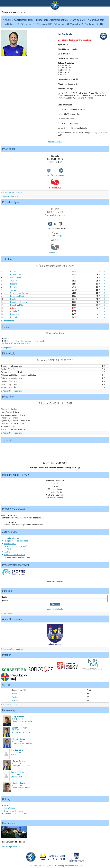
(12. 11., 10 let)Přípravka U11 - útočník (17, 730)
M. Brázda (29, 343)
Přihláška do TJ (10, 544)
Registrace (7, 614)
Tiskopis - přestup (11, 538)
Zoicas (26, 341)
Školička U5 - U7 (94, 24)
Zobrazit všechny (10, 704)
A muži (6, 20)
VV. (3, 522)
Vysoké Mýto (16, 278)
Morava (15, 701)
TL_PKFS (7, 549)
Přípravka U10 (45, 24)
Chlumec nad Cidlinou (19, 293)
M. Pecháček (10, 341)
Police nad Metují (17, 296)
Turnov (13, 290)
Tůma (13, 343)
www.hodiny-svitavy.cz (11, 846)
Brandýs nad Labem (19, 302)
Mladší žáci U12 (11, 24)
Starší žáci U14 (78, 20)
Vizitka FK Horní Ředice (12, 192)
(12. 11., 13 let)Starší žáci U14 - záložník (18, 741)
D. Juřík (20, 341)
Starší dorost (27, 20)
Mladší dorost (43, 20)
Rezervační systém (55, 581)
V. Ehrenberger (36, 341)
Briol (7, 339)
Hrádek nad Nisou (18, 305)
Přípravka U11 (28, 24)
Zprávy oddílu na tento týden (17, 557)
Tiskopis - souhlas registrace (16, 541)
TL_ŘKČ (7, 552)
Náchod (13, 317)
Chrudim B (15, 311)
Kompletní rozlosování (12, 391)
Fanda (14, 697)
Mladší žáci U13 (96, 20)
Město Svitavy (9, 808)
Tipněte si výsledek (11, 196)
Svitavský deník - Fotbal (13, 811)
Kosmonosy (15, 287)
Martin (14, 694)
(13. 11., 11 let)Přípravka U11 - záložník (17, 763)
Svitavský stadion (11, 805)
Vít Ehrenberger (56, 236)
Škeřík (7, 343)
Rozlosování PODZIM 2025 (14, 555)
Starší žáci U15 (60, 20)
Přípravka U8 (76, 24)
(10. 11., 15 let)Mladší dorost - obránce (18, 719)
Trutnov (13, 281)
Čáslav (13, 272)
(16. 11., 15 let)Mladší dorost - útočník (17, 785)
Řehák (46, 341)
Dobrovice (15, 314)
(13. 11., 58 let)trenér (13, 752)
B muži (15, 20)
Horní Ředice (51, 175)
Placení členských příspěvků (15, 546)
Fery (3, 515)
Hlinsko (13, 299)
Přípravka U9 (61, 24)
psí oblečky (59, 865)
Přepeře (14, 284)
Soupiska (7, 348)
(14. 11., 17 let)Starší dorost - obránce (17, 774)
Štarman (20, 343)
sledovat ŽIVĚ (55, 188)
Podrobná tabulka (10, 321)
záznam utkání (55, 253)
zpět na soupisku (55, 142)
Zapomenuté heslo (55, 609)
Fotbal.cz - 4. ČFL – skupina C (16, 814)
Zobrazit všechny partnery (14, 649)
